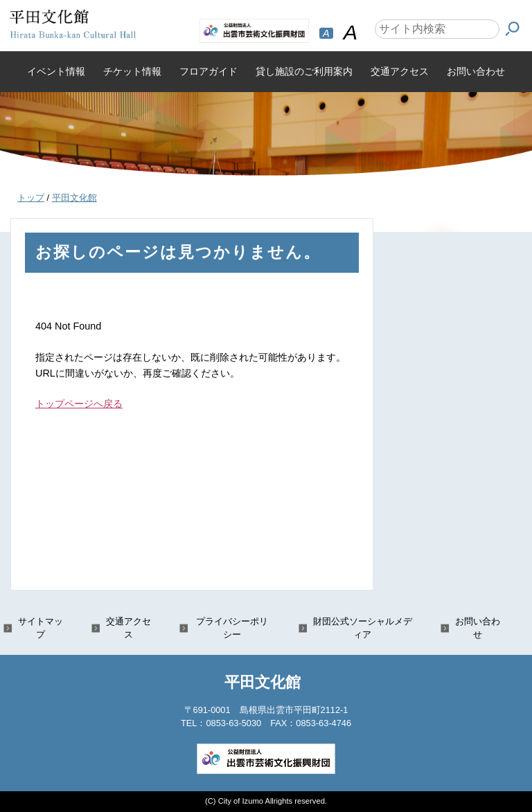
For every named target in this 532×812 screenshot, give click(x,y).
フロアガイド (209, 71)
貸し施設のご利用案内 (304, 71)
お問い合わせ (476, 71)
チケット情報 (132, 71)
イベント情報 (56, 71)
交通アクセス (400, 71)
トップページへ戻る (79, 404)
